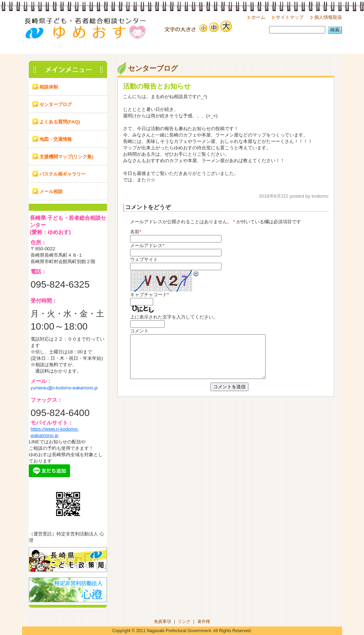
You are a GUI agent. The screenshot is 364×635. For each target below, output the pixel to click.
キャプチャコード (149, 295)
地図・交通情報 (56, 139)
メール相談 (51, 191)
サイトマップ (290, 17)
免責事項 (162, 621)
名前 (135, 232)
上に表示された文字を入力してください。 (174, 317)
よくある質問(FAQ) (60, 122)
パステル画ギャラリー (63, 174)
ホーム (258, 17)
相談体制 (49, 87)
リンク (184, 621)
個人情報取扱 (328, 17)
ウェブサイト (144, 259)
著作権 (204, 621)
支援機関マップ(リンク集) (66, 157)
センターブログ (56, 104)
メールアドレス (146, 246)
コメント (139, 331)
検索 (335, 30)
